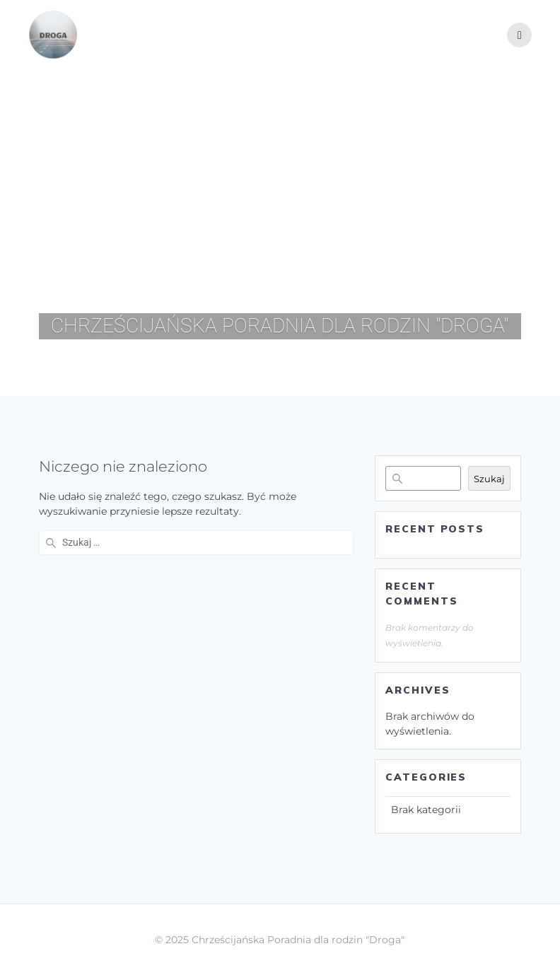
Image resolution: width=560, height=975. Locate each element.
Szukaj (489, 479)
